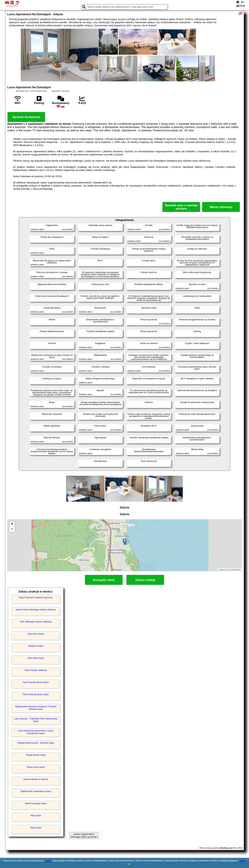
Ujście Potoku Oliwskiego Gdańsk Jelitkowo (36, 610)
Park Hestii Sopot (36, 658)
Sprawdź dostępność (26, 117)
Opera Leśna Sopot (36, 767)
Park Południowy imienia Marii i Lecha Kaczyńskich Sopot (36, 732)
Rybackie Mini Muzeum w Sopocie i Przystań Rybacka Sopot (36, 708)
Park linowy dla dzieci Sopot (36, 694)
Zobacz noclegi (145, 580)
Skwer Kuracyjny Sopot (36, 803)
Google (48, 861)
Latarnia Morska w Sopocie (36, 779)
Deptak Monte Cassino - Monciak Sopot (36, 743)
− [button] (12, 529)
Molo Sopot (36, 816)
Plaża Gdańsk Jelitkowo (36, 670)
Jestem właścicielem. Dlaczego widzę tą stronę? (84, 835)
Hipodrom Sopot (36, 646)
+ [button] (12, 524)
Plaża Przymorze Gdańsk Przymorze (36, 598)
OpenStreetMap (234, 570)
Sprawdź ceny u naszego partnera (181, 207)
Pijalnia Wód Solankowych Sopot (36, 791)
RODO (243, 861)
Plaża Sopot (36, 828)
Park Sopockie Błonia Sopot (36, 682)
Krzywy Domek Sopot (36, 755)
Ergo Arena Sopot (36, 634)
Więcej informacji (221, 207)
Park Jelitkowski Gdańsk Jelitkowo (36, 622)
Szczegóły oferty (104, 580)
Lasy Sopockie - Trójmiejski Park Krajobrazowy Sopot (36, 720)
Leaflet (221, 570)
